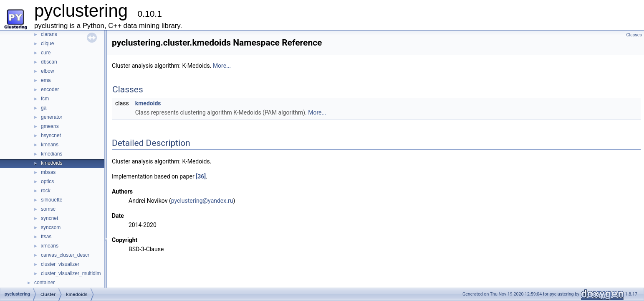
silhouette (52, 200)
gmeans (50, 126)
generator (52, 117)
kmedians (52, 154)
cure (46, 53)
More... (222, 66)
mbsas (48, 172)
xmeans (50, 246)
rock (46, 191)
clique (47, 43)
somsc (48, 209)
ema (46, 80)
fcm (45, 99)
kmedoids (52, 163)
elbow (47, 71)
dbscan (49, 62)
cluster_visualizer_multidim (71, 273)
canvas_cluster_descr (65, 255)
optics (47, 181)
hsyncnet (51, 135)
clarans (49, 34)
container (44, 283)
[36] (201, 176)
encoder (50, 89)
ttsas (46, 237)
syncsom (51, 227)
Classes (634, 35)
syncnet (49, 218)
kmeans (50, 145)
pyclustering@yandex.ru (202, 201)
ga (44, 108)
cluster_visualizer (60, 264)
